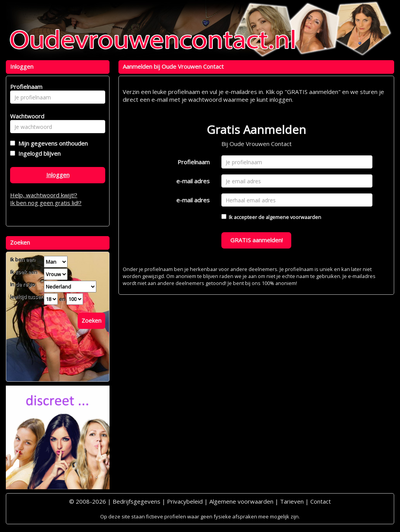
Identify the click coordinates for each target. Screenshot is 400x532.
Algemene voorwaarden (241, 501)
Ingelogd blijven (38, 153)
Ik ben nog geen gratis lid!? (46, 203)
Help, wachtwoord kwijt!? (44, 195)
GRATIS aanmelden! (257, 240)
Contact (321, 501)
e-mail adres (193, 181)
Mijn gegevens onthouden (51, 143)
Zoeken (91, 320)
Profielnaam (194, 162)
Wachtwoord (25, 116)
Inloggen (58, 175)
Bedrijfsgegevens (137, 501)
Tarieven (292, 501)
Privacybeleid (185, 501)
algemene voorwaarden (293, 217)
